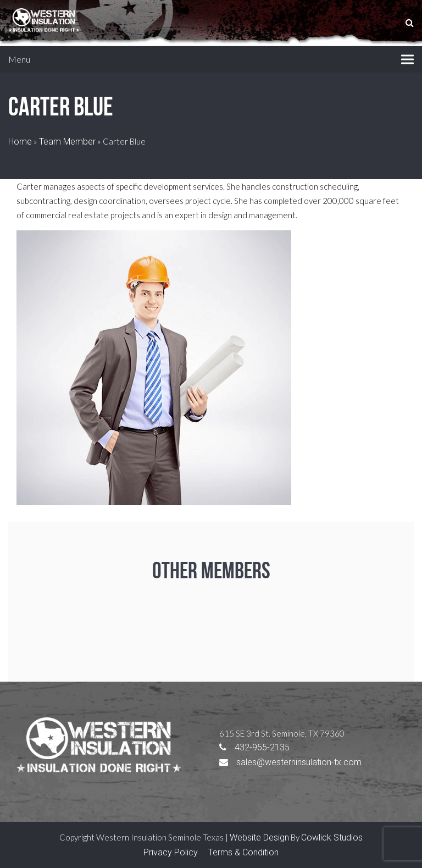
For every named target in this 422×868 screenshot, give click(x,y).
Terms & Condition (243, 852)
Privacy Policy (171, 852)
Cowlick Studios (332, 837)
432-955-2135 (254, 747)
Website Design (259, 837)
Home (20, 142)
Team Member (67, 142)
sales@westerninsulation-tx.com (290, 762)
